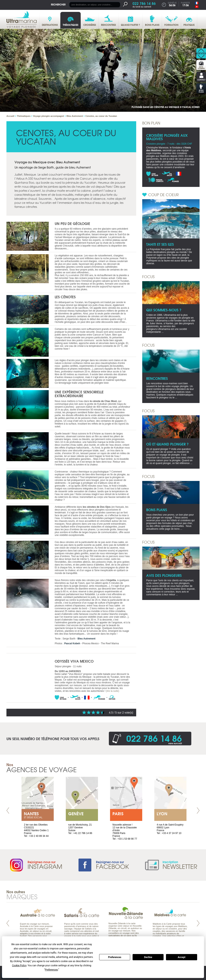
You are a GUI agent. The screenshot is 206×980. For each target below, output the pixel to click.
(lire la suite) (113, 691)
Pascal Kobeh (72, 643)
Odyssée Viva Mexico (74, 661)
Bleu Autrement (86, 639)
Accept (182, 957)
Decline (148, 957)
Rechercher (58, 4)
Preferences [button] (51, 970)
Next (198, 811)
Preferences (115, 957)
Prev (8, 811)
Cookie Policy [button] (19, 965)
